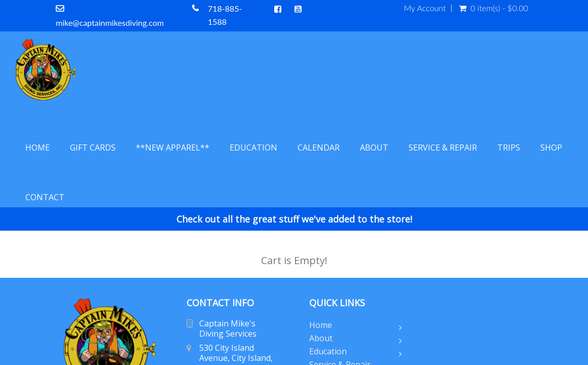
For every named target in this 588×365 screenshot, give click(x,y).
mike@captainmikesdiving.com (110, 23)
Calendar (319, 148)
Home (38, 148)
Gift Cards (93, 148)
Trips (509, 148)
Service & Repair (443, 148)
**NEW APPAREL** (173, 148)
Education (253, 148)
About (374, 148)
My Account (425, 8)
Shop (551, 148)
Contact (45, 197)
